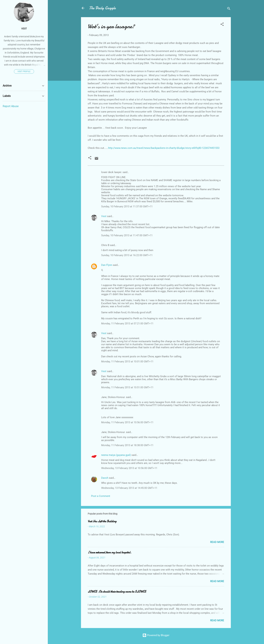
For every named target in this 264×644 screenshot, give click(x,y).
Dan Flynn (107, 265)
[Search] (229, 9)
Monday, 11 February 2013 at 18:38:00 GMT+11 (127, 445)
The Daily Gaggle (102, 8)
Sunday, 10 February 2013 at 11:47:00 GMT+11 (127, 235)
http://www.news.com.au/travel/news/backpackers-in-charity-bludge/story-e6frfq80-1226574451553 (164, 148)
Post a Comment (101, 496)
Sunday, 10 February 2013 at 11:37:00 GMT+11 (127, 206)
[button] (222, 25)
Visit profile (24, 71)
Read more (217, 542)
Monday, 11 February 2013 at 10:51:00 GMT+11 (127, 387)
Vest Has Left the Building (102, 521)
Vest (104, 216)
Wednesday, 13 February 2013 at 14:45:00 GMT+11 (129, 488)
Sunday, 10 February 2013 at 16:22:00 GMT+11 (127, 255)
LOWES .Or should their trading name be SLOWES (117, 592)
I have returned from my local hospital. (110, 552)
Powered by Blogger (156, 635)
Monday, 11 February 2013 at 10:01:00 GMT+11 (127, 362)
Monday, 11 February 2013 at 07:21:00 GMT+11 (127, 324)
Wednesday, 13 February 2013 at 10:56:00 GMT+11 (129, 468)
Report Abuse (11, 106)
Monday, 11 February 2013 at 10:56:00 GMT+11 (127, 422)
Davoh (105, 478)
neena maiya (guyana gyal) (116, 455)
